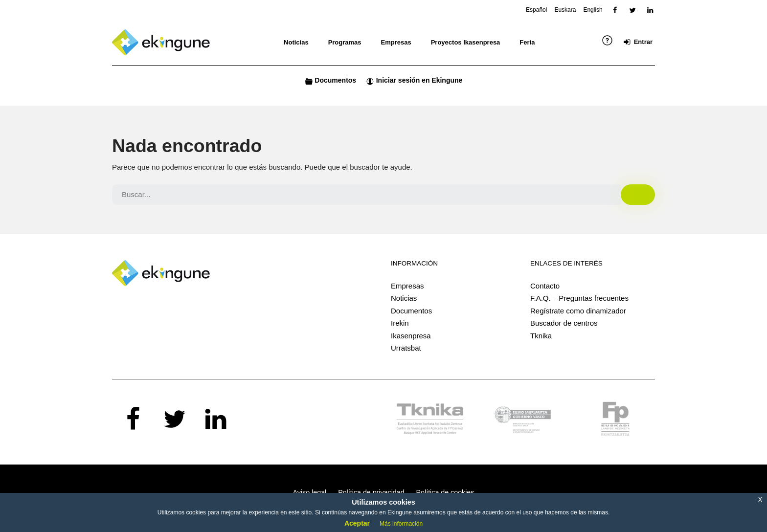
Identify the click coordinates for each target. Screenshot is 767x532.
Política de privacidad (371, 492)
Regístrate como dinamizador (578, 311)
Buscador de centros (564, 323)
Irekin (400, 323)
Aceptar (357, 523)
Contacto (545, 286)
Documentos (411, 311)
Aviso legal (310, 492)
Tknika (541, 336)
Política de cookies (445, 492)
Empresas (407, 286)
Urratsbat (406, 348)
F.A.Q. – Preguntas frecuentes (579, 298)
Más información (401, 524)
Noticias (404, 298)
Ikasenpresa (411, 336)
